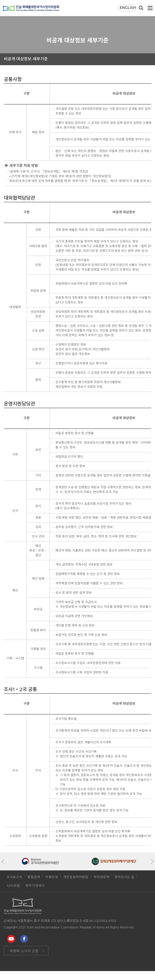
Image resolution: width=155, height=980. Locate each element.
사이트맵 (13, 886)
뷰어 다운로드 (35, 886)
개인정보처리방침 (76, 877)
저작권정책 (101, 877)
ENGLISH (128, 8)
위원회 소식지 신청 (24, 951)
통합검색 (34, 877)
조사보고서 (14, 877)
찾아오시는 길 (124, 877)
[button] (4, 861)
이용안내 (52, 877)
